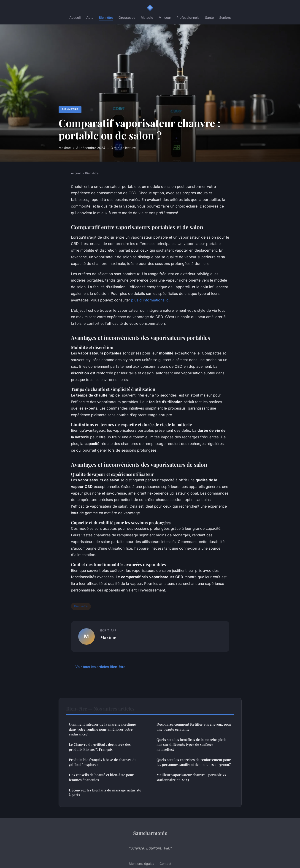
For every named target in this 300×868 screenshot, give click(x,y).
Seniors (225, 17)
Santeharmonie (150, 833)
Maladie (147, 17)
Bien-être (106, 17)
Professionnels (188, 17)
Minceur (165, 17)
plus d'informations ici (150, 300)
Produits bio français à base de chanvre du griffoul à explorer (103, 762)
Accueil (75, 17)
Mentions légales (141, 864)
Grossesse (127, 17)
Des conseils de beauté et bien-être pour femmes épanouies (101, 777)
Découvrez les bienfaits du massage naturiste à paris (105, 792)
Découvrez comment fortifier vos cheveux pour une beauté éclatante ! (194, 727)
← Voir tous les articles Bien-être (98, 667)
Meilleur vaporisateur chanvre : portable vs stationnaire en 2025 (191, 777)
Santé (209, 17)
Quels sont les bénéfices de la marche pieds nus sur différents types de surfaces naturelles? (191, 744)
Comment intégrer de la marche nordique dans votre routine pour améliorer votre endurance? (102, 729)
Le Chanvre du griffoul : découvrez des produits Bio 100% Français (100, 747)
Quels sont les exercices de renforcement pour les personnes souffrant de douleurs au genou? (194, 762)
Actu (90, 17)
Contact (165, 864)
